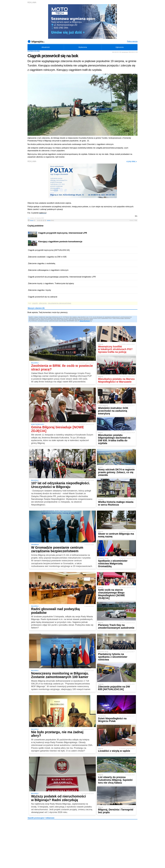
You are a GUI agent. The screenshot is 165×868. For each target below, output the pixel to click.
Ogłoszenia (120, 47)
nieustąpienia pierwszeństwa (59, 303)
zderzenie (43, 303)
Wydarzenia (83, 47)
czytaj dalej (132, 161)
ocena (50, 220)
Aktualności (46, 47)
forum (33, 220)
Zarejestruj (87, 321)
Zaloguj (82, 321)
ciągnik (35, 303)
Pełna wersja (132, 41)
